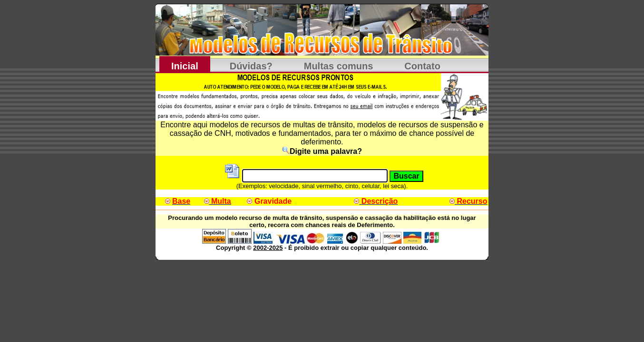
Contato (422, 66)
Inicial (185, 66)
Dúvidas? (251, 66)
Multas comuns (339, 66)
